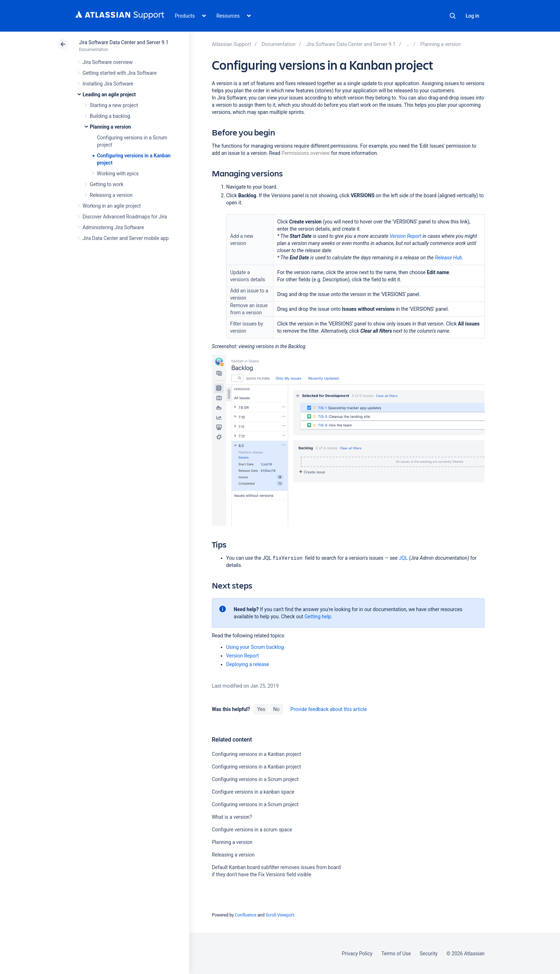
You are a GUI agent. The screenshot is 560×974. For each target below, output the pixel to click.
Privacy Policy (357, 954)
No (276, 709)
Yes (261, 709)
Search (453, 16)
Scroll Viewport (280, 915)
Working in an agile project (112, 206)
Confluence (246, 915)
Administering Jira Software (113, 227)
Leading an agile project (109, 94)
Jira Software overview (108, 62)
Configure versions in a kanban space (253, 792)
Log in (472, 16)
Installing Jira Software (108, 84)
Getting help (318, 617)
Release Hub (449, 258)
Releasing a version (111, 195)
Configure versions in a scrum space (252, 830)
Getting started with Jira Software (120, 73)
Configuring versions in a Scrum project (255, 779)
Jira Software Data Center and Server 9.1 (124, 42)
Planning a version (110, 127)
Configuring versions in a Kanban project (256, 754)
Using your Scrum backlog (255, 647)
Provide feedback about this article (329, 709)
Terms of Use (396, 954)
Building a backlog (110, 116)
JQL (403, 558)
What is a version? (232, 817)
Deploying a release (248, 664)
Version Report (405, 236)
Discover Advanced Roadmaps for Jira (125, 217)
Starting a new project (114, 105)
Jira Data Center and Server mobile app (126, 238)
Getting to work (107, 184)
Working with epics (118, 174)
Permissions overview (305, 153)
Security (429, 954)
